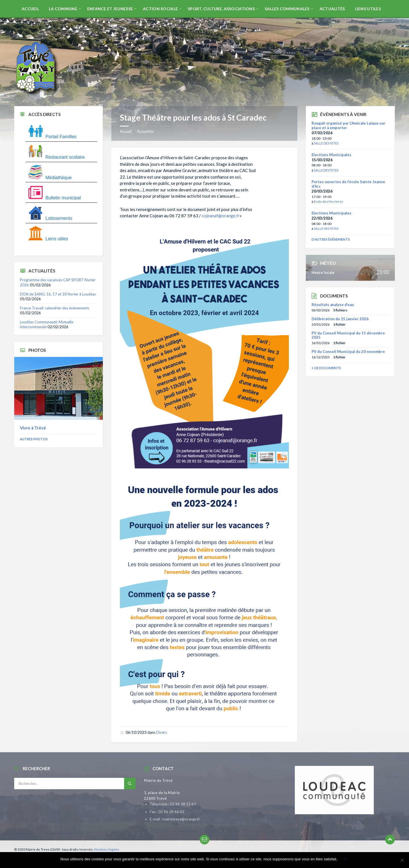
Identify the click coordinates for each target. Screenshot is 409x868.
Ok (344, 859)
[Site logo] (37, 95)
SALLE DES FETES (326, 143)
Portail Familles (52, 137)
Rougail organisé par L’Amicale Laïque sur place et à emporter (349, 125)
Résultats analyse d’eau (333, 305)
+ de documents (326, 368)
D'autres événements (331, 239)
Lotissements (50, 218)
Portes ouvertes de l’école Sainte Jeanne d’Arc (348, 184)
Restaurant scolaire (57, 157)
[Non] (402, 860)
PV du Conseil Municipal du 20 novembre (348, 352)
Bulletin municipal (55, 198)
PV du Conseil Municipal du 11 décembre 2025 (348, 335)
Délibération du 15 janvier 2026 (340, 319)
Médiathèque (50, 178)
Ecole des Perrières (328, 201)
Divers (162, 732)
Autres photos (34, 439)
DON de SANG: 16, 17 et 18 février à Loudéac (58, 294)
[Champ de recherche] (75, 784)
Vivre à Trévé (33, 428)
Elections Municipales (331, 155)
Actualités (145, 131)
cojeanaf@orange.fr (221, 216)
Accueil (126, 131)
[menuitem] (30, 9)
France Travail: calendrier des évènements (55, 308)
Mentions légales (107, 849)
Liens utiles (48, 239)
